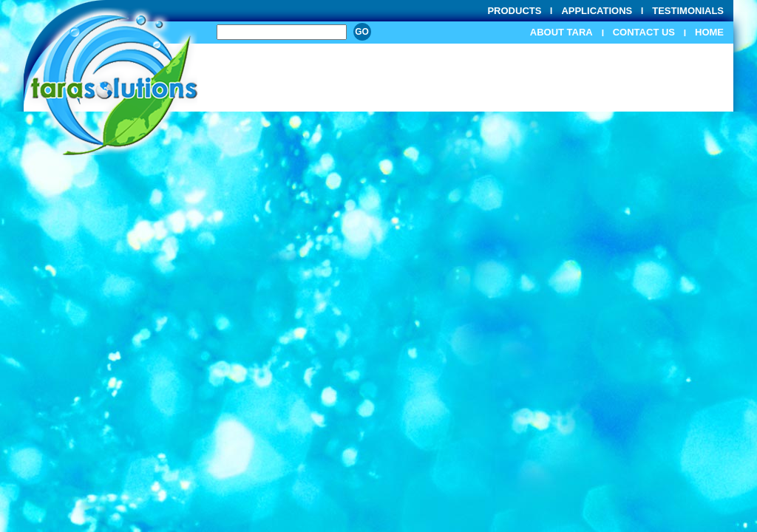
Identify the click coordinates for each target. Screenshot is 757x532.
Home (709, 32)
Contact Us (644, 32)
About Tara (561, 32)
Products (514, 11)
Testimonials (688, 11)
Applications (597, 11)
